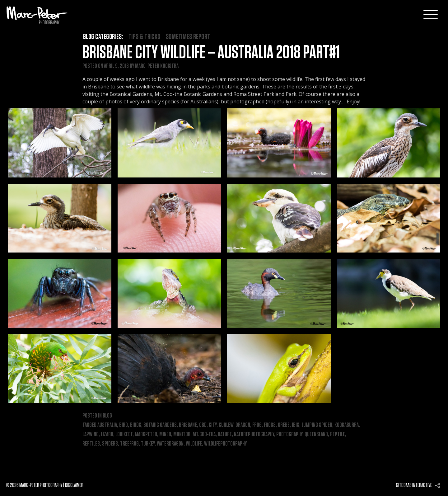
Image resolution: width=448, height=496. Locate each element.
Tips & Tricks (145, 37)
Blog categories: (103, 37)
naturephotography (254, 434)
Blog (107, 416)
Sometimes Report (188, 37)
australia (107, 425)
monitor (182, 434)
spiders (110, 444)
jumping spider (317, 425)
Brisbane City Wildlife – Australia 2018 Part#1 (211, 53)
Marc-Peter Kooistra (157, 66)
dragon (243, 425)
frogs (270, 425)
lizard (107, 434)
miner (165, 434)
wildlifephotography (225, 444)
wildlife (194, 444)
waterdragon (170, 444)
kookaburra (347, 425)
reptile (338, 434)
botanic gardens (160, 425)
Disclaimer (74, 485)
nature (225, 434)
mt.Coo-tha (204, 434)
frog (257, 425)
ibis (296, 425)
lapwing (91, 434)
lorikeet (124, 434)
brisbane (188, 425)
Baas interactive (418, 485)
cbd (203, 425)
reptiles (91, 444)
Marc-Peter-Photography (37, 15)
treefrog (129, 444)
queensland (316, 434)
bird (124, 425)
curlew (226, 425)
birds (136, 425)
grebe (284, 425)
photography (289, 434)
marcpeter (146, 434)
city (213, 425)
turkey (148, 444)
